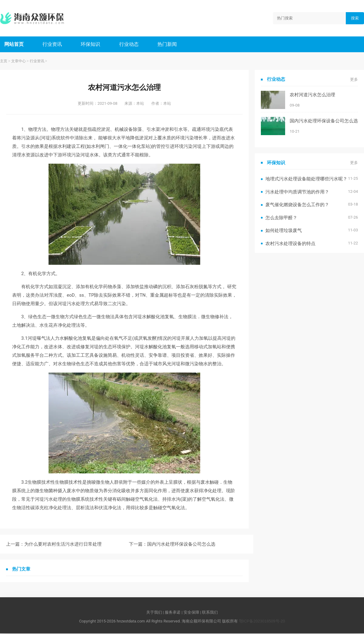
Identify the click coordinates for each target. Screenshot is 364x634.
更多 (354, 80)
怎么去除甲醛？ (281, 218)
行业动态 (130, 44)
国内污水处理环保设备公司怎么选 (181, 545)
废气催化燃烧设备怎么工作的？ (297, 205)
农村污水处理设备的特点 (290, 244)
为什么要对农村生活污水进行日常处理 (63, 545)
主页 (4, 62)
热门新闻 (169, 44)
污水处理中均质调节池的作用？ (297, 192)
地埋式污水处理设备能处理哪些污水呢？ (306, 179)
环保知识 (92, 44)
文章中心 (19, 62)
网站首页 (14, 44)
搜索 (355, 18)
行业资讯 (53, 44)
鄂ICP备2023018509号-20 (262, 622)
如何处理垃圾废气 (284, 231)
